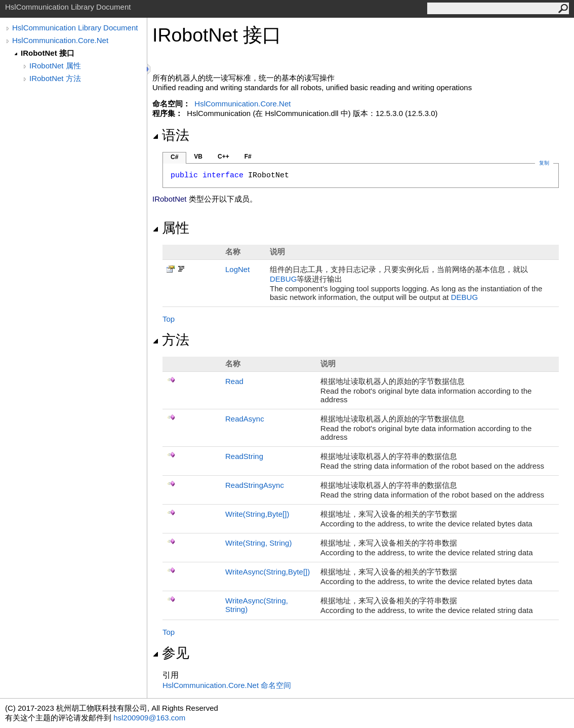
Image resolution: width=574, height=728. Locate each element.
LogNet (237, 269)
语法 (171, 135)
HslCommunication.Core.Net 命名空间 (227, 685)
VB (198, 157)
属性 (171, 228)
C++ (223, 157)
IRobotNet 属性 (55, 66)
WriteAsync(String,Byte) (268, 572)
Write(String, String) (258, 543)
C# (174, 157)
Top (169, 319)
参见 (171, 653)
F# (248, 157)
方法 (171, 340)
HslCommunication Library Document (75, 28)
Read (234, 381)
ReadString (244, 456)
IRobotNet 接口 (48, 53)
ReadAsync (245, 419)
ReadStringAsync (255, 485)
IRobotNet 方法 (55, 78)
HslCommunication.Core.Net (60, 40)
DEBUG (283, 279)
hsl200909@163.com (149, 718)
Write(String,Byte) (257, 514)
